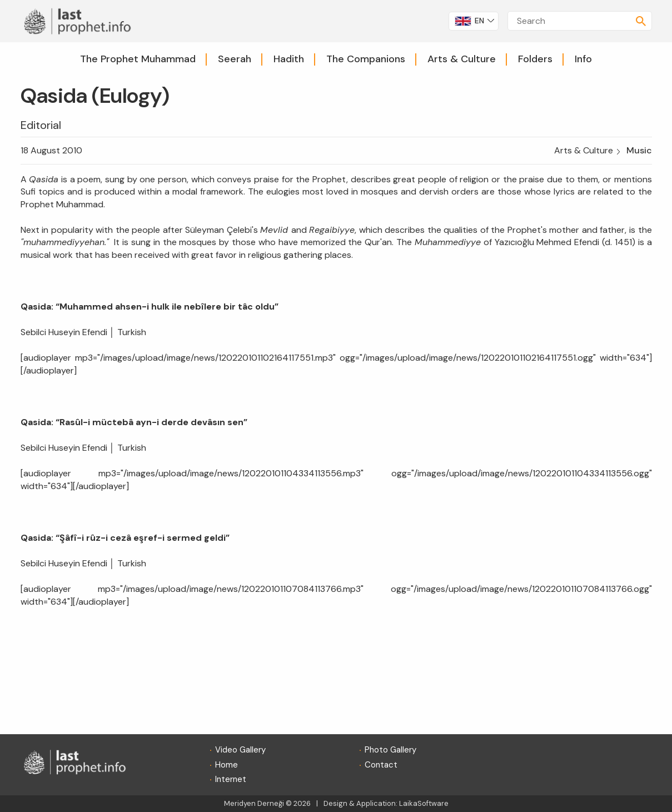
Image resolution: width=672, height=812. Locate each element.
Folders (535, 59)
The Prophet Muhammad (138, 59)
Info (583, 59)
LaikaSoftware (424, 803)
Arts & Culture (462, 59)
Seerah (235, 59)
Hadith (289, 59)
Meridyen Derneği (254, 803)
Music (639, 150)
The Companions (366, 59)
